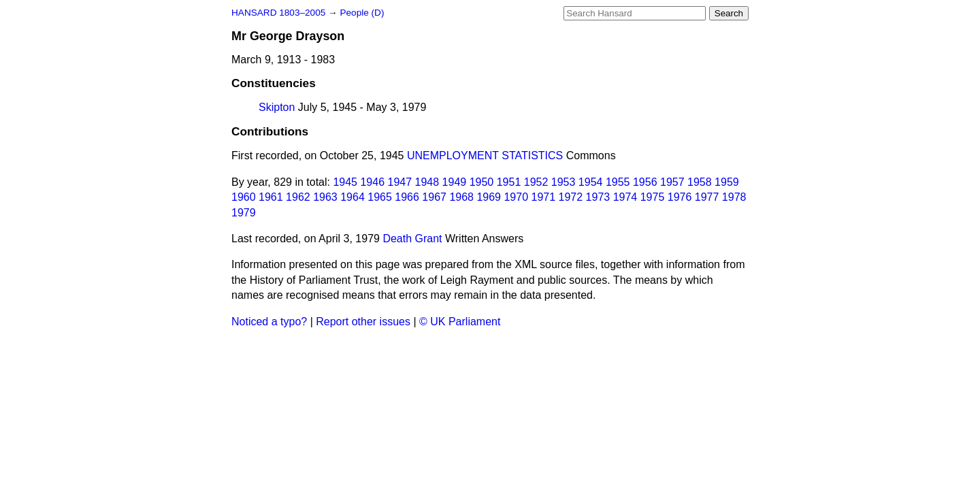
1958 (700, 182)
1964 (353, 197)
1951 (509, 182)
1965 (380, 197)
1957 (672, 182)
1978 (734, 197)
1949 (455, 182)
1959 (727, 182)
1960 (244, 197)
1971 (544, 197)
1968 (461, 197)
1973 (598, 197)
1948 (427, 182)
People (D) (362, 13)
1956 (645, 182)
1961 (271, 197)
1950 (482, 182)
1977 (707, 197)
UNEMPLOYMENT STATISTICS (485, 156)
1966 (407, 197)
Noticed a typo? (269, 322)
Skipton (277, 107)
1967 (434, 197)
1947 (400, 182)
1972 (571, 197)
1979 (244, 213)
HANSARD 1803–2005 (278, 13)
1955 (618, 182)
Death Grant (412, 239)
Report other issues (363, 322)
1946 (372, 182)
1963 (325, 197)
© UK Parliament (460, 322)
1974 (625, 197)
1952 (536, 182)
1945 (345, 182)
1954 (591, 182)
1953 (563, 182)
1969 (489, 197)
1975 (653, 197)
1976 (680, 197)
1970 (516, 197)
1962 (298, 197)
